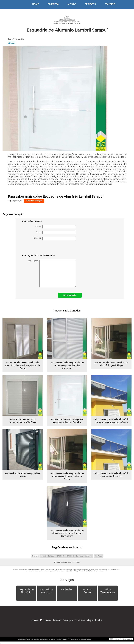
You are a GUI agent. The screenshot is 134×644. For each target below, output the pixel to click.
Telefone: (55, 238)
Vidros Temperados (108, 591)
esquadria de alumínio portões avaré (23, 475)
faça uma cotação (34, 201)
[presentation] (38, 248)
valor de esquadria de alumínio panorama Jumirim (111, 475)
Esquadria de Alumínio (26, 591)
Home (36, 4)
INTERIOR (60, 556)
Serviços (90, 4)
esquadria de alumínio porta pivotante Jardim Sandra (67, 421)
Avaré (43, 556)
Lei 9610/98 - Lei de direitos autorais (96, 571)
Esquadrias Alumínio (47, 591)
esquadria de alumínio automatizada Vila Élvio (23, 421)
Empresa (53, 4)
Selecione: (35, 556)
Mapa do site (94, 620)
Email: (56, 233)
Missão (72, 4)
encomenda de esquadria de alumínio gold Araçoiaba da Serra (67, 476)
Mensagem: (52, 273)
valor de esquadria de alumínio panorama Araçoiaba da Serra (111, 421)
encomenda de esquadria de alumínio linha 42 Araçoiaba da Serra (23, 365)
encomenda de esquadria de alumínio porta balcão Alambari (67, 365)
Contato (110, 4)
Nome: (56, 227)
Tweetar (11, 43)
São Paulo (98, 556)
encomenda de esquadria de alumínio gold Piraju (111, 364)
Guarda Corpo (87, 591)
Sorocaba (80, 556)
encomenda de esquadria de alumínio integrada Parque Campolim (67, 533)
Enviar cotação (70, 295)
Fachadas (67, 589)
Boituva (51, 556)
